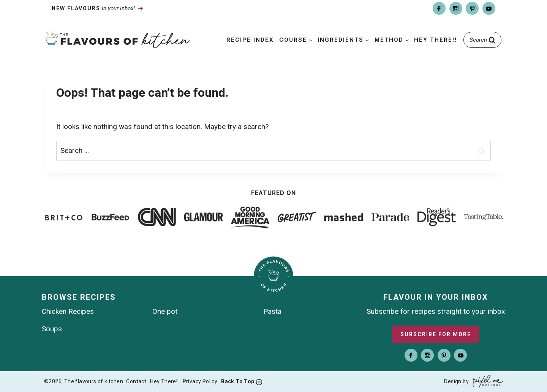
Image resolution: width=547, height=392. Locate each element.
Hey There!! (436, 40)
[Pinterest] (472, 8)
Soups (52, 329)
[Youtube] (489, 8)
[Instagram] (456, 8)
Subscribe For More (436, 334)
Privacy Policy (200, 381)
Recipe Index (250, 40)
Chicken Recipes (68, 311)
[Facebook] (439, 8)
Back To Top (238, 381)
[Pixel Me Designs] (486, 382)
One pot (165, 311)
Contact (136, 381)
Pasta (272, 311)
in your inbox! (94, 8)
